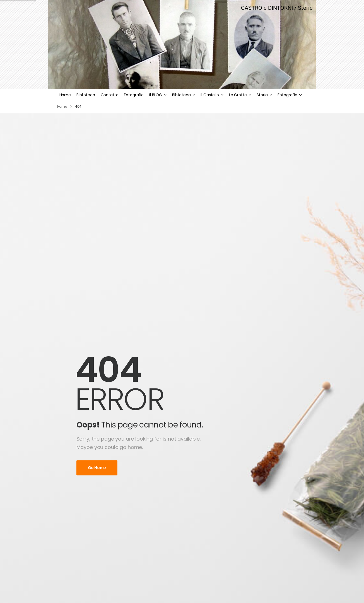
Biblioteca (86, 95)
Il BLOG (156, 95)
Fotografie (134, 95)
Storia (262, 95)
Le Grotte (238, 95)
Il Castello (210, 95)
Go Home (97, 468)
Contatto (110, 95)
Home (65, 95)
